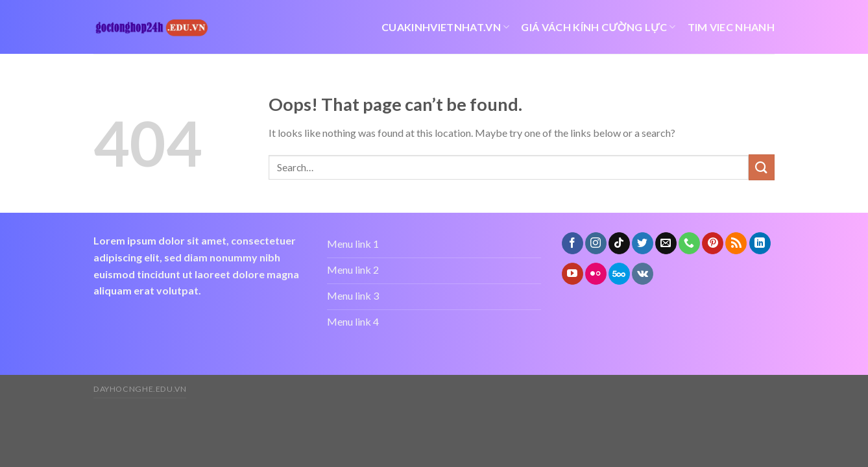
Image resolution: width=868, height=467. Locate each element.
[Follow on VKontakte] (643, 274)
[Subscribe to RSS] (736, 243)
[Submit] (762, 167)
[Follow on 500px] (619, 274)
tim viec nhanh (731, 27)
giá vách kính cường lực (598, 27)
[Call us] (689, 243)
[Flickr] (596, 274)
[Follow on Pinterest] (713, 243)
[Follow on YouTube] (573, 274)
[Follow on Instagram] (596, 243)
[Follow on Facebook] (573, 243)
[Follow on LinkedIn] (760, 243)
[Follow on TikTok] (619, 243)
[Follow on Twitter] (643, 243)
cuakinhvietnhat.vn (445, 27)
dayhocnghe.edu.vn (140, 389)
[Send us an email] (666, 243)
